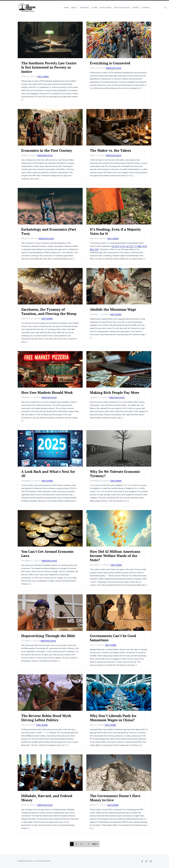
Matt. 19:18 (142, 246)
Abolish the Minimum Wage (114, 309)
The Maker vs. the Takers (111, 150)
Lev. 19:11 (130, 246)
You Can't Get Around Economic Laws (49, 554)
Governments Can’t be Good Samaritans (114, 638)
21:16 (122, 246)
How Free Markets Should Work (48, 392)
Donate (136, 8)
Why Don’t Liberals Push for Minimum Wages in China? (114, 718)
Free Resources (122, 8)
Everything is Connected (111, 63)
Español (146, 8)
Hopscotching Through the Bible (49, 636)
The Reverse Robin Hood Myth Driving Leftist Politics (47, 718)
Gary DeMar (43, 77)
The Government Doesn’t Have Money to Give (116, 798)
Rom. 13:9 (94, 249)
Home (66, 8)
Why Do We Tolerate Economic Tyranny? (116, 474)
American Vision (114, 68)
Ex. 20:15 (116, 246)
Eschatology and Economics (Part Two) (50, 231)
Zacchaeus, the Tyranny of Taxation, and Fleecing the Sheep (50, 311)
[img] (166, 8)
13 (136, 246)
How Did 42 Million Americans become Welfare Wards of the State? (116, 556)
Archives (85, 8)
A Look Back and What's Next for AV (49, 474)
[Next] (95, 844)
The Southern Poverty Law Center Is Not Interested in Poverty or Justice (44, 67)
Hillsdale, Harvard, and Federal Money (48, 798)
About (75, 8)
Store (94, 8)
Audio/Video (106, 8)
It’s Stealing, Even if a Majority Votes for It (116, 231)
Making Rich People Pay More (116, 392)
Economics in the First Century (48, 150)
